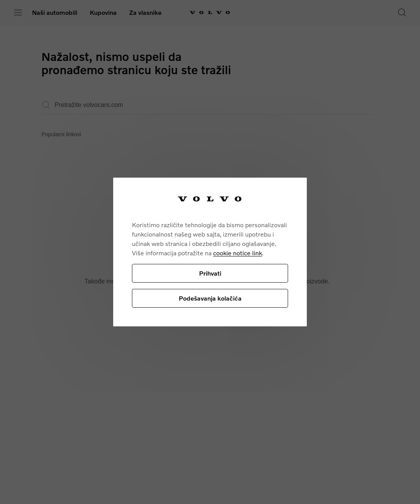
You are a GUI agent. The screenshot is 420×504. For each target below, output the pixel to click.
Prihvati (210, 273)
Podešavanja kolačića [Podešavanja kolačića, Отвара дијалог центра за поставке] (210, 298)
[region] (210, 252)
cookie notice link (238, 253)
